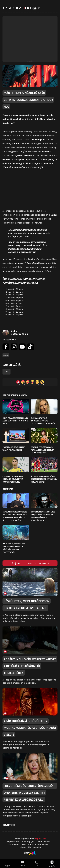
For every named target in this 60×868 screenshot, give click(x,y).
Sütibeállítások (42, 844)
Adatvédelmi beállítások (20, 844)
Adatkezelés (44, 841)
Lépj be (15, 563)
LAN (6, 372)
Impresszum (13, 841)
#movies (6, 355)
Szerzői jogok (28, 841)
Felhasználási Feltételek (30, 847)
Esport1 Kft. (41, 839)
